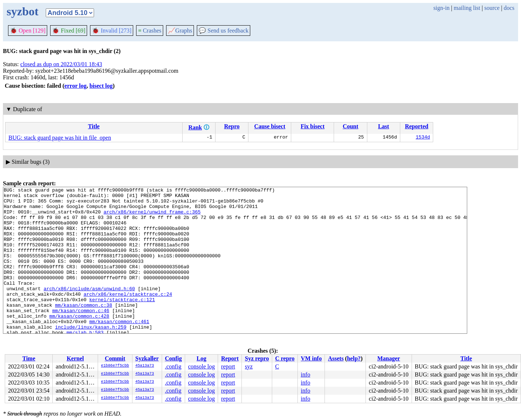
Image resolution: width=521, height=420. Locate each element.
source (492, 8)
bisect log (101, 86)
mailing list (467, 8)
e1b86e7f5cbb (115, 366)
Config (173, 358)
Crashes (150, 31)
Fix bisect (313, 126)
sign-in (441, 8)
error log (75, 86)
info (306, 374)
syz (249, 366)
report (228, 366)
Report (230, 358)
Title (94, 126)
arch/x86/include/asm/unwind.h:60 (89, 309)
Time (29, 358)
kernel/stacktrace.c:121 (122, 322)
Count (351, 126)
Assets (336, 358)
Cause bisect (270, 126)
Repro (232, 126)
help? (354, 358)
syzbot (23, 11)
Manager (389, 358)
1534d (423, 138)
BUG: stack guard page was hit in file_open (60, 138)
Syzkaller (147, 358)
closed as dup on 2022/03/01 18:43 (61, 64)
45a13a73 (145, 366)
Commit (115, 358)
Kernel (75, 358)
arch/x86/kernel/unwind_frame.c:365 (152, 217)
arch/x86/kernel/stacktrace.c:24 (128, 316)
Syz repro (257, 358)
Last (383, 126)
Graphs (180, 31)
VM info (311, 358)
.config (173, 366)
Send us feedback (224, 31)
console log (201, 366)
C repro (285, 358)
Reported (417, 126)
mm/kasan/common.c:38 (83, 329)
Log (201, 358)
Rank (195, 127)
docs (509, 8)
